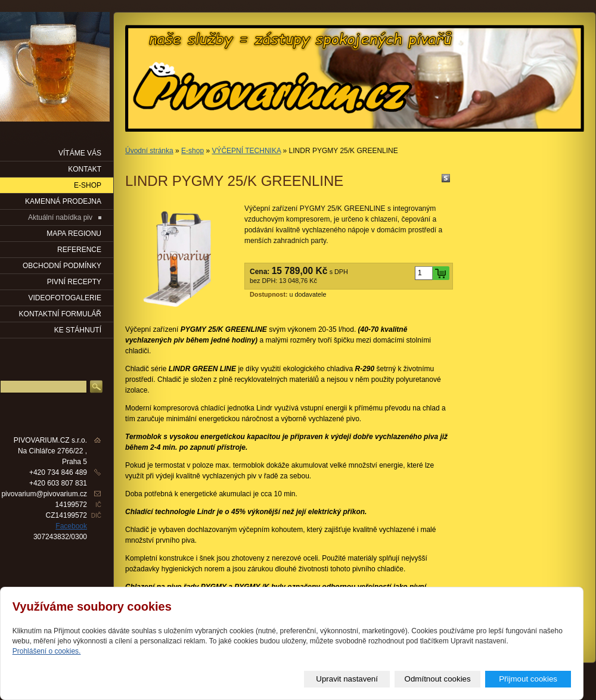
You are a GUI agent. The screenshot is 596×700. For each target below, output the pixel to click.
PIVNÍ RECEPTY (74, 282)
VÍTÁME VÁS (80, 153)
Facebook (71, 526)
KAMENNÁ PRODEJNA (63, 201)
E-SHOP (88, 185)
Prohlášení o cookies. (47, 651)
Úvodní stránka (149, 151)
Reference (79, 250)
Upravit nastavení (347, 679)
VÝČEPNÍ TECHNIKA (246, 151)
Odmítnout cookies (438, 679)
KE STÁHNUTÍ (78, 330)
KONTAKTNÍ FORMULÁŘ (60, 314)
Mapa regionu (74, 234)
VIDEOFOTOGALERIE (65, 298)
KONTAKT (85, 169)
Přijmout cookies (528, 679)
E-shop (193, 151)
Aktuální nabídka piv (60, 217)
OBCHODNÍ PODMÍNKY (62, 266)
